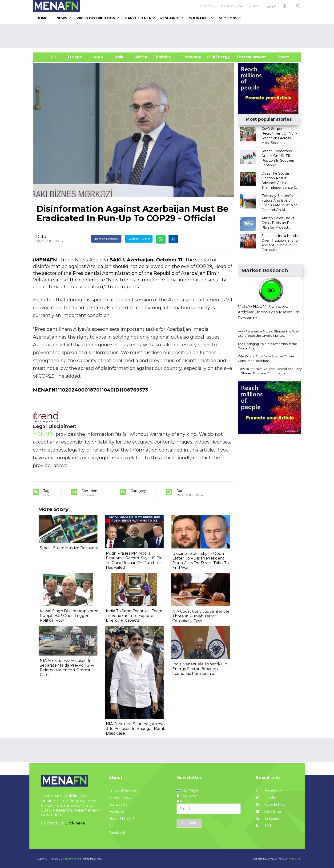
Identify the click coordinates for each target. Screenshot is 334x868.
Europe (75, 57)
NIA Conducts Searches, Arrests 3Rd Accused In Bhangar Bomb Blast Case (136, 729)
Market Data (138, 18)
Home (42, 18)
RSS (264, 826)
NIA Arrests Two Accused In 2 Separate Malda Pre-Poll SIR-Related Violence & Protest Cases (67, 668)
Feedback (117, 833)
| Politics (162, 57)
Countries (199, 18)
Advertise (117, 812)
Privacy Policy (120, 797)
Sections (228, 18)
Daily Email (269, 812)
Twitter (266, 797)
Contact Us (118, 804)
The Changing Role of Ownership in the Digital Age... (267, 346)
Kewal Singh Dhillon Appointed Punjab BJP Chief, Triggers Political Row (69, 616)
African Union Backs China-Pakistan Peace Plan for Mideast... (280, 223)
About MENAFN (122, 819)
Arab (99, 57)
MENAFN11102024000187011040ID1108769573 (91, 390)
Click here (75, 823)
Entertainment (244, 57)
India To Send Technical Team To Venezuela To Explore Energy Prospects (134, 616)
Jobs (113, 826)
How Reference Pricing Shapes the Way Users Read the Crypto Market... (268, 334)
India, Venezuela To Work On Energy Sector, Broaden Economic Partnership (200, 669)
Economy (192, 57)
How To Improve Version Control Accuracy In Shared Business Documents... (270, 371)
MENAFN (46, 260)
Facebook (269, 790)
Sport (280, 57)
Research (170, 18)
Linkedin (267, 819)
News (62, 18)
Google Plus (270, 804)
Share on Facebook (106, 239)
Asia (119, 57)
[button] (285, 6)
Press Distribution (96, 18)
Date (41, 236)
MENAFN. (70, 858)
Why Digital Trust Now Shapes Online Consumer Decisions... (266, 358)
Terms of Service (122, 790)
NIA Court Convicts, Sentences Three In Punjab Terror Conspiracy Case (201, 616)
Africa (141, 57)
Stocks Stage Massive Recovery (69, 548)
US (47, 57)
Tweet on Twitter (139, 239)
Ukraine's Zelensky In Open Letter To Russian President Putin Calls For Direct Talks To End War (201, 561)
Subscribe (189, 823)
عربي (271, 6)
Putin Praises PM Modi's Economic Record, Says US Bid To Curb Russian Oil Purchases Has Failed (135, 560)
